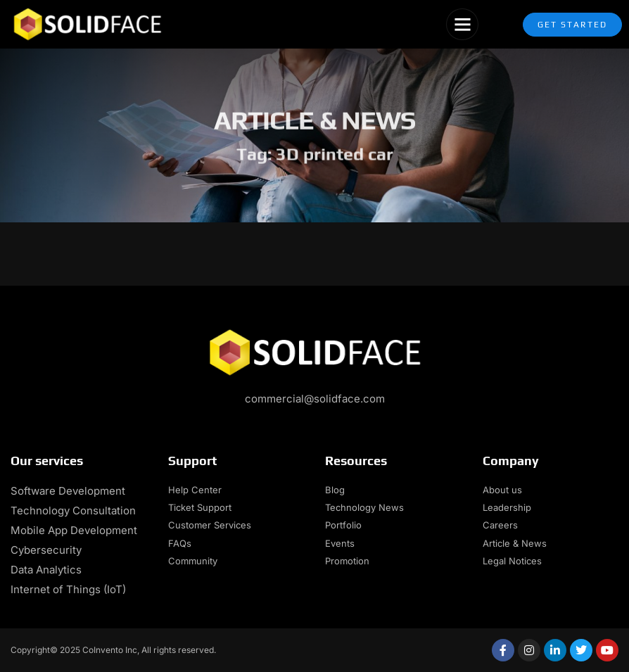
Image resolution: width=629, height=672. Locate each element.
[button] (462, 25)
